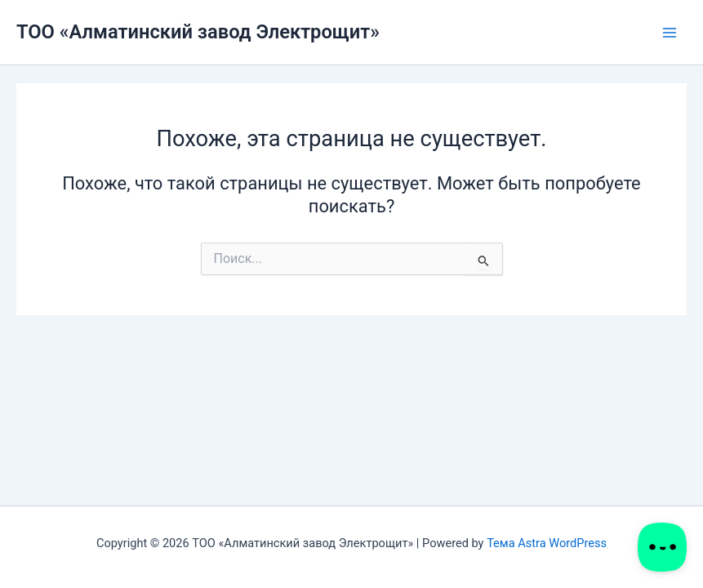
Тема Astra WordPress (547, 543)
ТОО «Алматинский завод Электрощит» (198, 32)
